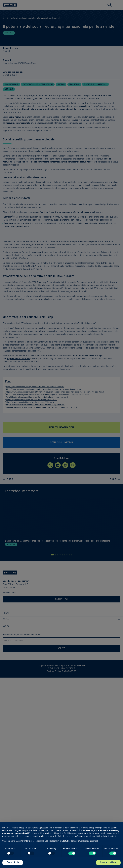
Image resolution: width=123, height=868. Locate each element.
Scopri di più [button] (13, 862)
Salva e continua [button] (108, 862)
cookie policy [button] (57, 834)
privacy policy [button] (99, 828)
